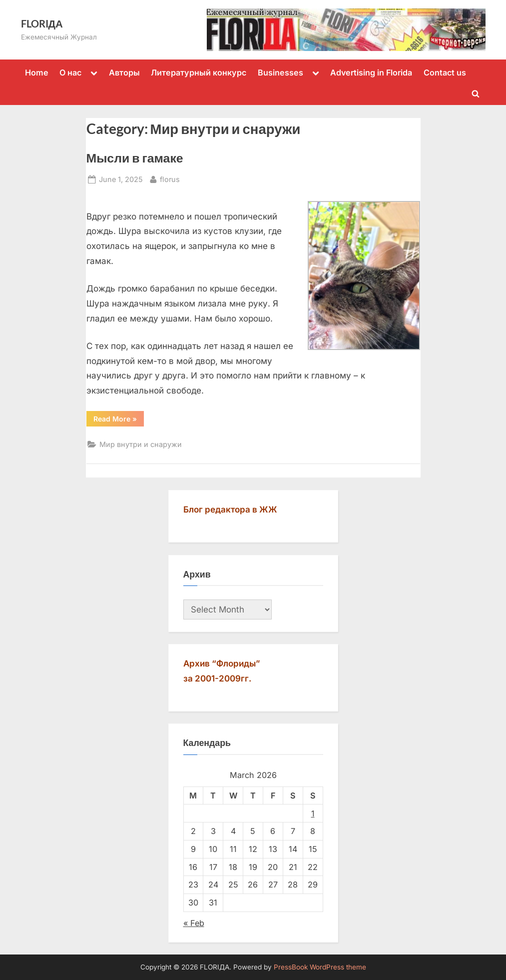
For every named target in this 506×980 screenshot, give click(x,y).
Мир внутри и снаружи (141, 444)
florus (170, 178)
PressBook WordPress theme (320, 967)
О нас (70, 72)
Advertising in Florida (371, 72)
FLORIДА (42, 23)
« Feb (194, 923)
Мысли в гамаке (135, 158)
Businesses (280, 72)
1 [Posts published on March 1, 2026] (313, 813)
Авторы (124, 72)
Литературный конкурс (199, 72)
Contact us (445, 72)
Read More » (119, 420)
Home (37, 72)
